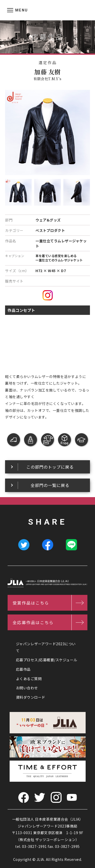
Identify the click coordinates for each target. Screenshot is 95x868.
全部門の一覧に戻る (50, 485)
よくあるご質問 (29, 679)
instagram (48, 295)
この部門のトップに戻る (50, 467)
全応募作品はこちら (33, 622)
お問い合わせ (27, 688)
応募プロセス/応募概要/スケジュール (47, 660)
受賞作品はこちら (31, 603)
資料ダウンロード (31, 697)
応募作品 (23, 669)
